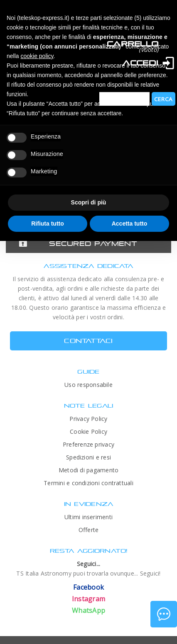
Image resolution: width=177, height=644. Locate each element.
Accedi (140, 63)
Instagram (88, 599)
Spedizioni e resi (88, 457)
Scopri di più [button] (89, 202)
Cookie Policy (88, 431)
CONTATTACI (88, 341)
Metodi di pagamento (88, 470)
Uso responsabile (88, 385)
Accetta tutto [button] (130, 224)
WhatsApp (88, 610)
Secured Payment (93, 243)
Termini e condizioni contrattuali (88, 483)
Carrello (133, 44)
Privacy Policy (88, 419)
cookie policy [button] (37, 56)
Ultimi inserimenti (88, 517)
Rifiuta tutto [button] (48, 224)
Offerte (89, 530)
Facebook (88, 587)
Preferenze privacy (88, 444)
